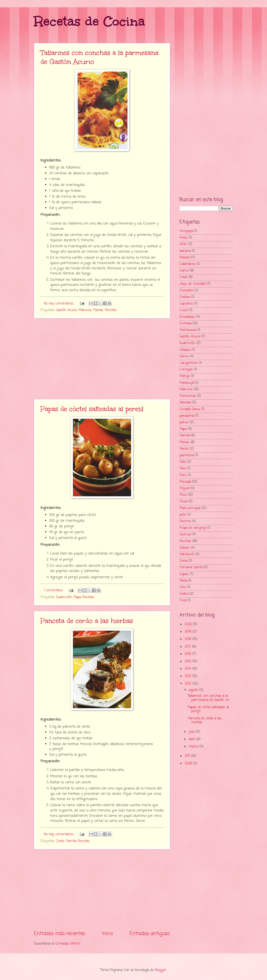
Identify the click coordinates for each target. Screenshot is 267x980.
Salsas (184, 548)
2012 (188, 684)
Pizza (183, 502)
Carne (184, 271)
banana (185, 251)
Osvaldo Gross (190, 409)
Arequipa (186, 231)
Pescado (185, 482)
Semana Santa (191, 567)
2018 (188, 639)
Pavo (183, 469)
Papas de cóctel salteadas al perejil (92, 409)
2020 (189, 624)
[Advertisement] (102, 359)
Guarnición (64, 597)
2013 (188, 676)
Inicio (107, 934)
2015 (188, 662)
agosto (194, 690)
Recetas (111, 310)
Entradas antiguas (150, 934)
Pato (183, 462)
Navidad (185, 403)
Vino (183, 587)
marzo (194, 747)
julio (192, 732)
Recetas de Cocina (90, 21)
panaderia (187, 416)
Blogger (161, 970)
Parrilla (71, 841)
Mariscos (85, 310)
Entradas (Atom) (68, 944)
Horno (184, 357)
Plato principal (190, 508)
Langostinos (189, 363)
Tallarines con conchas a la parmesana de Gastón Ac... (209, 698)
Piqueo (184, 488)
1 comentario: (54, 590)
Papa (77, 597)
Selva (184, 561)
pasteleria (187, 455)
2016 (188, 654)
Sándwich (187, 554)
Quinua (185, 534)
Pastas (98, 310)
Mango (185, 376)
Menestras (188, 396)
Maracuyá (187, 383)
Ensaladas (187, 317)
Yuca (183, 600)
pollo (183, 515)
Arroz (184, 238)
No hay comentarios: (59, 304)
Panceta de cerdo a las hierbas (87, 621)
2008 (189, 764)
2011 (188, 756)
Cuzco (184, 310)
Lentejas (186, 370)
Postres (185, 521)
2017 (188, 647)
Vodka (184, 594)
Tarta (183, 581)
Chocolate (186, 291)
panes (184, 422)
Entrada (185, 324)
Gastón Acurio (67, 310)
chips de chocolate (193, 284)
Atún (183, 244)
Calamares (187, 264)
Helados (185, 350)
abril (192, 739)
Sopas (184, 574)
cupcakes (186, 304)
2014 (188, 669)
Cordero (185, 297)
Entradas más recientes (60, 934)
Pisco (183, 495)
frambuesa (188, 330)
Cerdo (60, 841)
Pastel (184, 449)
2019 (189, 632)
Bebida (184, 258)
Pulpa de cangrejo (193, 528)
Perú (183, 475)
